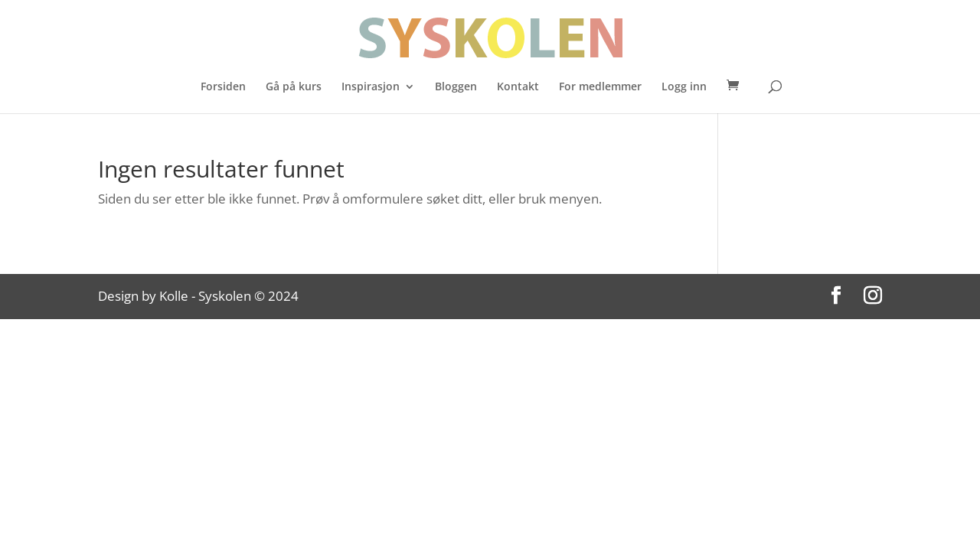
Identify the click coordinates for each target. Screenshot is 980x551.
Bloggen (456, 87)
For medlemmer (600, 87)
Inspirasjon (371, 87)
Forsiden (223, 87)
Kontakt (518, 87)
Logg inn (684, 87)
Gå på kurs (294, 87)
